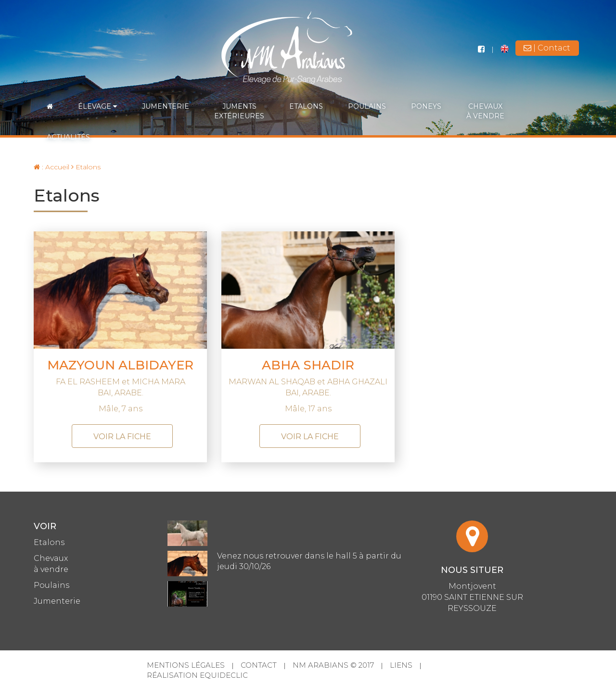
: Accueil (51, 167)
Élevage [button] (97, 106)
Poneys (426, 106)
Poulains (367, 106)
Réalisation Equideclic (197, 675)
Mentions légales (186, 665)
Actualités (68, 137)
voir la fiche (122, 437)
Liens (401, 665)
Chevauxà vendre (485, 111)
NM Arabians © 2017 (333, 665)
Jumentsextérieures (239, 111)
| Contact (547, 48)
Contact (259, 665)
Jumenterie (166, 106)
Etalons (306, 106)
